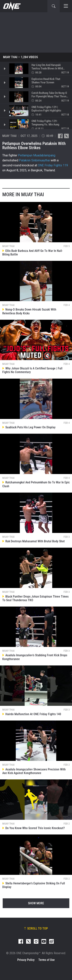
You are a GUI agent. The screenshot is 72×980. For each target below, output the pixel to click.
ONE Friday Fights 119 (53, 165)
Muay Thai (10, 57)
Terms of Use (47, 960)
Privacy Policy (26, 960)
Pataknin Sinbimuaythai (34, 160)
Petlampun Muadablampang (37, 155)
